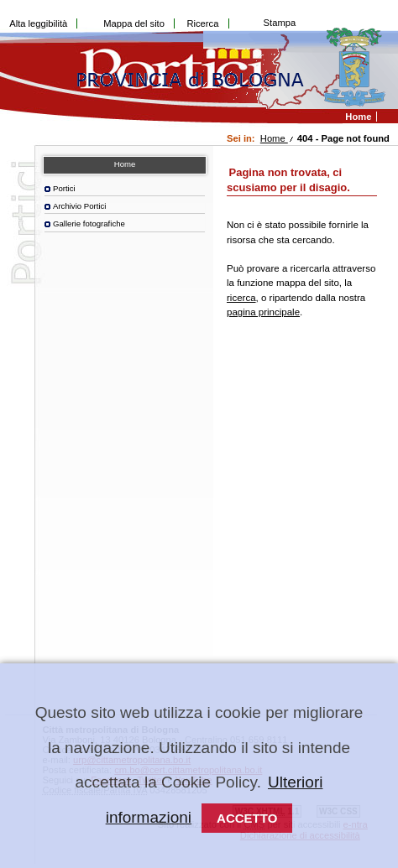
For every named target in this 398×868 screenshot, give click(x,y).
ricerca (241, 298)
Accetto (247, 818)
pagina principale (263, 312)
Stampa (280, 23)
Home (274, 138)
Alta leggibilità (38, 23)
